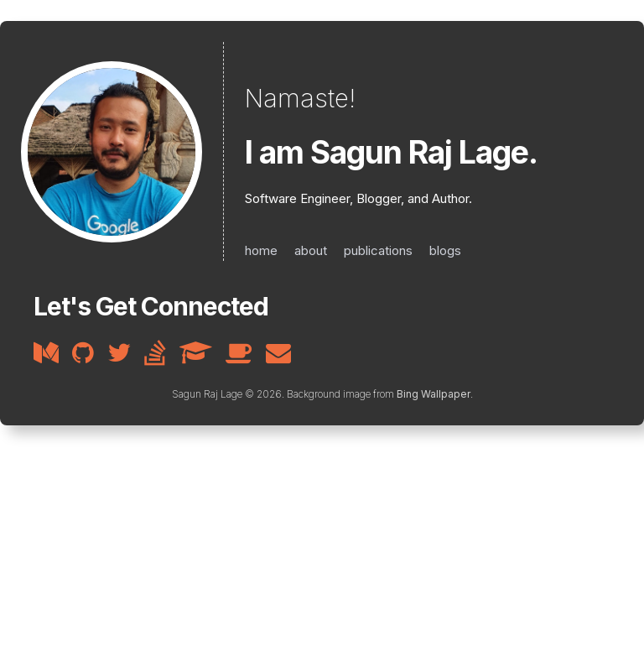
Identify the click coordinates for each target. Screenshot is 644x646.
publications (378, 250)
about (311, 250)
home (261, 250)
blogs (445, 250)
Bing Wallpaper (434, 394)
